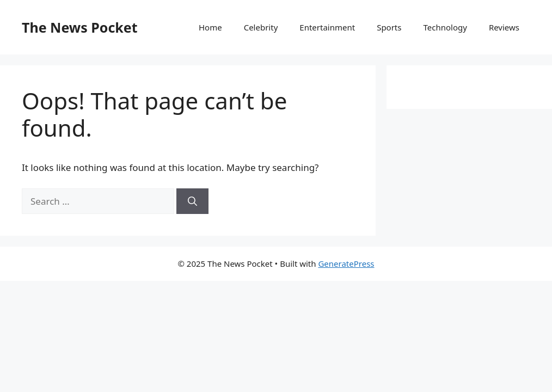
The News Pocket (80, 27)
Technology (445, 27)
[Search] (192, 201)
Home (210, 27)
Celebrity (261, 27)
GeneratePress (346, 264)
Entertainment (327, 27)
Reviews (504, 27)
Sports (389, 27)
